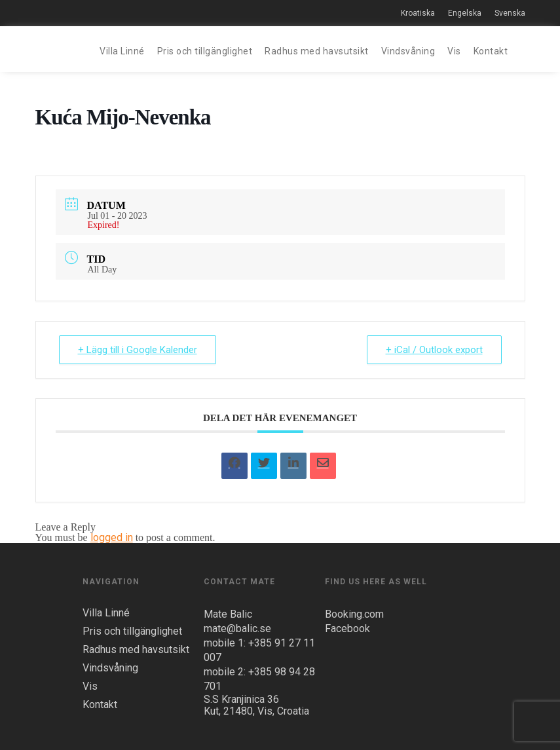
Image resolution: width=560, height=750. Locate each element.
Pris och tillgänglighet (205, 51)
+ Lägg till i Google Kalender (138, 350)
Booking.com (354, 614)
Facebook (347, 628)
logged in (112, 537)
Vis (454, 51)
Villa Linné (122, 51)
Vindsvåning (408, 51)
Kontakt (491, 51)
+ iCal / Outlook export (434, 350)
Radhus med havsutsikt (317, 51)
